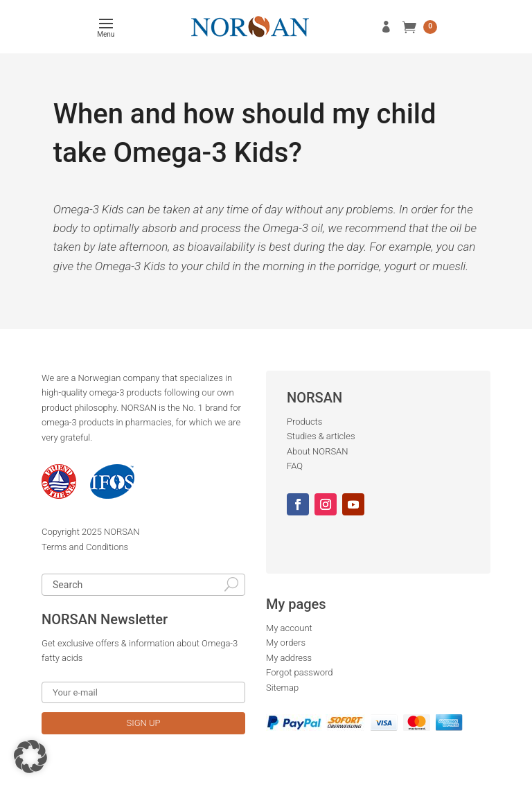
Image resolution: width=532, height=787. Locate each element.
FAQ (295, 466)
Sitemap (282, 688)
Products (304, 422)
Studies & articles (321, 436)
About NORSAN (317, 451)
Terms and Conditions (85, 547)
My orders (286, 643)
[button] (30, 757)
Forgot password (299, 672)
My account (289, 628)
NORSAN (122, 532)
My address (289, 658)
